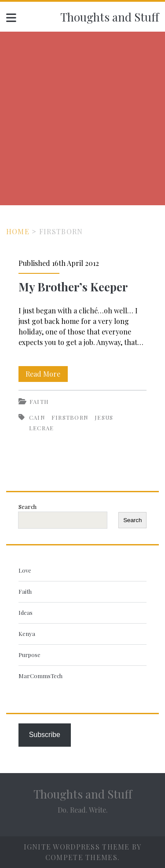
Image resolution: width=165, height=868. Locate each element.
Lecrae (42, 428)
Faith (39, 401)
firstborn (70, 417)
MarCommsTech (40, 676)
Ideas (26, 612)
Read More (47, 374)
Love (25, 570)
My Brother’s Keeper (73, 287)
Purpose (29, 655)
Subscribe (45, 735)
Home (18, 231)
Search (27, 507)
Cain (37, 417)
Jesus (104, 417)
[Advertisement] (82, 118)
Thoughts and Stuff (110, 17)
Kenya (27, 634)
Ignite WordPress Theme (77, 847)
